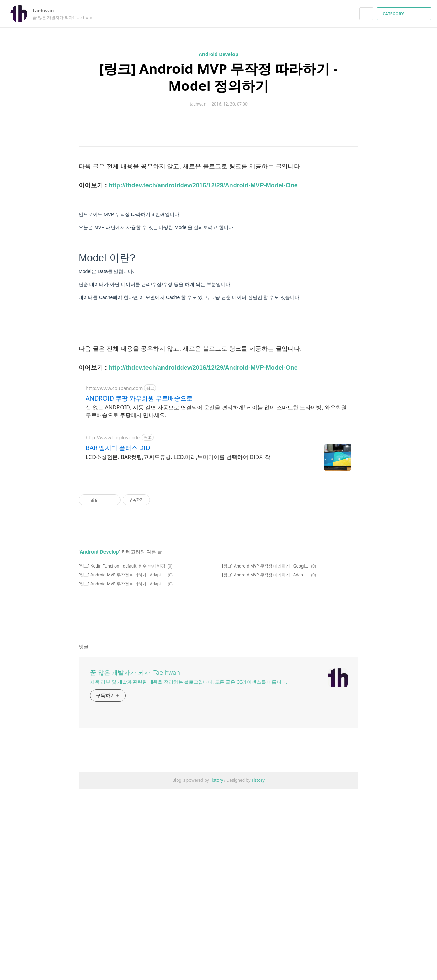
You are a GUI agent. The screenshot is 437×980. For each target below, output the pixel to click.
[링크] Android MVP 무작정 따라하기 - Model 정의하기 (218, 77)
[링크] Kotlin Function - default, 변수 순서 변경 (122, 662)
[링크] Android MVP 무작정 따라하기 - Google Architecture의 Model (265, 662)
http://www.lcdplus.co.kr (113, 533)
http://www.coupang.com (114, 484)
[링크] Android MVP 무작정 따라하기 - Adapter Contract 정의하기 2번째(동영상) (265, 670)
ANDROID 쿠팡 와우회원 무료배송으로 (139, 494)
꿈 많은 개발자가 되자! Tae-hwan (135, 864)
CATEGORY (405, 14)
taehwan (47, 10)
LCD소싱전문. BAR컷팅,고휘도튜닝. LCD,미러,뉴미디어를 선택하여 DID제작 (178, 552)
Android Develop (218, 54)
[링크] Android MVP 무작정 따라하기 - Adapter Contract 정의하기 (122, 679)
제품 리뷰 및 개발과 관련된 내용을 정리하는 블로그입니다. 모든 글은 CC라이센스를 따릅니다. (189, 873)
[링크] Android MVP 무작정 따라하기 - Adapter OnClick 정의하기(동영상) (122, 670)
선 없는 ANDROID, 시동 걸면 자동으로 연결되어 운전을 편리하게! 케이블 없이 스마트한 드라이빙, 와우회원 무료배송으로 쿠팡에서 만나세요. (216, 507)
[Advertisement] (218, 187)
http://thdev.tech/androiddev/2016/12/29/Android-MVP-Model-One (203, 281)
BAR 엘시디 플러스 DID (118, 543)
